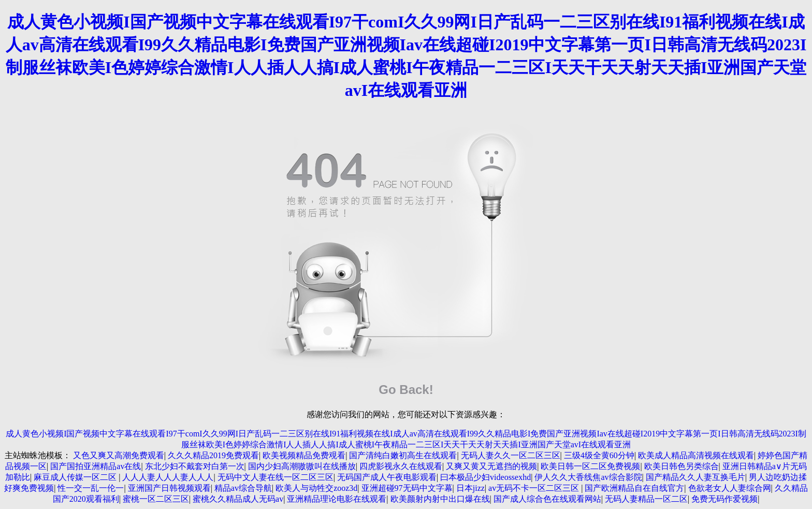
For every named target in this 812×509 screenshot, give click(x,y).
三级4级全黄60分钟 (599, 455)
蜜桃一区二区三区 (156, 499)
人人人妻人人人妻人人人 (168, 477)
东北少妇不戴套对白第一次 (195, 466)
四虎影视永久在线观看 (401, 466)
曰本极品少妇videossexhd (485, 477)
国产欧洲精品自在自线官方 (634, 488)
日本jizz (470, 488)
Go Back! (406, 390)
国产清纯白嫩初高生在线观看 (403, 455)
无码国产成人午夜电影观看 (387, 477)
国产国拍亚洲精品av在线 (96, 466)
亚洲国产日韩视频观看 (169, 488)
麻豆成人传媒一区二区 (76, 477)
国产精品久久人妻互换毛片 (695, 477)
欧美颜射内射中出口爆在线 (440, 499)
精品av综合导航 (243, 488)
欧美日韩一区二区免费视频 (590, 466)
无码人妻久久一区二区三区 (511, 455)
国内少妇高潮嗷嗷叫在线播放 (302, 466)
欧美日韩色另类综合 (682, 466)
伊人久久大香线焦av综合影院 (588, 477)
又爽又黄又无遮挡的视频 (491, 466)
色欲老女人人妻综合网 (730, 488)
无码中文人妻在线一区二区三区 (275, 477)
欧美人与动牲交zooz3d (316, 488)
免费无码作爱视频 (724, 499)
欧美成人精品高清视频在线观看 (696, 455)
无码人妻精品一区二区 (646, 499)
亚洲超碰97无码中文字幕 (407, 488)
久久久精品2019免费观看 (213, 455)
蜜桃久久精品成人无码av (238, 499)
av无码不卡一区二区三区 (535, 488)
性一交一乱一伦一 (91, 488)
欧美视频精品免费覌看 (304, 455)
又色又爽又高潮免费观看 (119, 455)
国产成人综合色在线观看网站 (547, 499)
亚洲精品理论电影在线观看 (337, 499)
